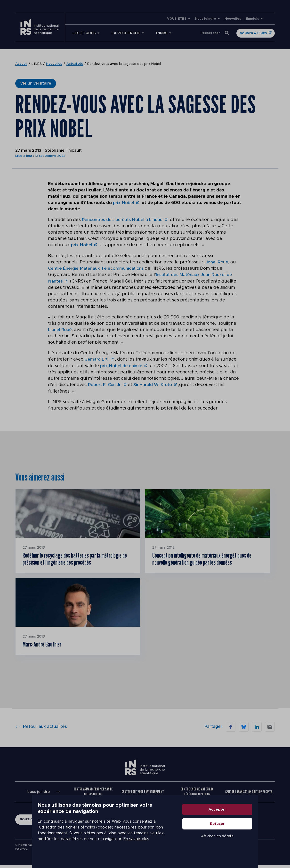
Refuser (241, 835)
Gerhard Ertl (97, 359)
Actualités (75, 64)
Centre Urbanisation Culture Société (249, 794)
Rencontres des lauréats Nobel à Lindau (123, 220)
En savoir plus (127, 844)
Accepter (241, 820)
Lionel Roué (217, 262)
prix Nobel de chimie (121, 365)
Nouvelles (233, 19)
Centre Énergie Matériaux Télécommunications (97, 268)
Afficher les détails (241, 847)
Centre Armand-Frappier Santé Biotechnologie (93, 794)
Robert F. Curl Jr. (105, 384)
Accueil (21, 64)
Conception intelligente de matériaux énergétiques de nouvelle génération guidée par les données (206, 559)
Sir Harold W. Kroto (155, 384)
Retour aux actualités (41, 730)
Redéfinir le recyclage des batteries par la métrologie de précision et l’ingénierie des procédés (77, 559)
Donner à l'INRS (253, 33)
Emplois (252, 19)
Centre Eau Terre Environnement (143, 794)
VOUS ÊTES (177, 19)
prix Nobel (124, 203)
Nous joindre (205, 19)
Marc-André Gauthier (45, 646)
